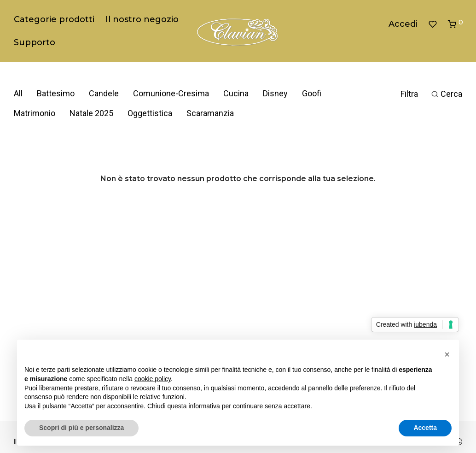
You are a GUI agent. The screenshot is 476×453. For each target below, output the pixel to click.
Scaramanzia (210, 113)
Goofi (312, 93)
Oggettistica (150, 113)
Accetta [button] (425, 428)
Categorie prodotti (54, 19)
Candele (104, 93)
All (18, 93)
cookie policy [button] (153, 379)
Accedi (403, 24)
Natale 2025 (91, 113)
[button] (447, 354)
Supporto (35, 42)
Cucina (236, 93)
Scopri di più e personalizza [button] (81, 428)
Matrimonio (35, 113)
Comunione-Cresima (171, 93)
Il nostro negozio (142, 19)
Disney (275, 93)
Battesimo (56, 93)
